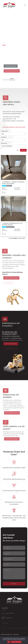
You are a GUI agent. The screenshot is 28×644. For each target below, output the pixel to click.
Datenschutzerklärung (16, 642)
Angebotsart (4, 131)
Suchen (23, 150)
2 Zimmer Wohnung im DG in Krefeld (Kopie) (12, 224)
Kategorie (4, 137)
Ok (9, 642)
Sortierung (4, 143)
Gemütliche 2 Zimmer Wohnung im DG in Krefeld (13, 183)
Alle (18, 150)
